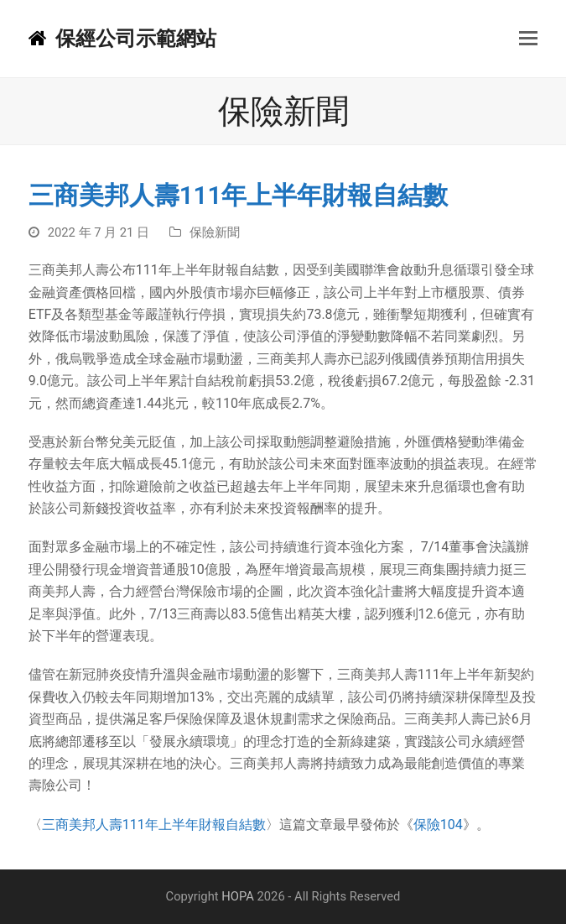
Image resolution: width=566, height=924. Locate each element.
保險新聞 (215, 232)
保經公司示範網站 (122, 39)
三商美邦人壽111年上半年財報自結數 (154, 825)
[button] (528, 39)
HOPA (238, 896)
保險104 (438, 825)
